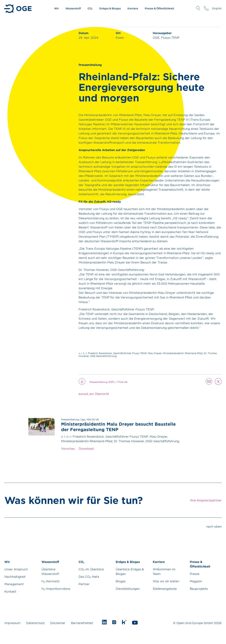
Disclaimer (58, 623)
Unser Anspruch (16, 569)
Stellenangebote (165, 589)
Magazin (196, 581)
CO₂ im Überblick (91, 569)
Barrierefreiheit (82, 623)
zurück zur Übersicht (94, 394)
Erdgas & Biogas (110, 8)
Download (86, 448)
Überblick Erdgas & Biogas (130, 571)
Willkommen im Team (164, 571)
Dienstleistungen (128, 589)
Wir (56, 8)
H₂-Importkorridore (56, 589)
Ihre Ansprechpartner (206, 8)
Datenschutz (35, 623)
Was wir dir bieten (166, 581)
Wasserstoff (73, 8)
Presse (195, 574)
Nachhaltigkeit (15, 577)
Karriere (133, 8)
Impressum (12, 623)
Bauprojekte (199, 589)
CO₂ (90, 8)
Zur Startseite (18, 9)
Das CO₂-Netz (89, 577)
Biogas (121, 581)
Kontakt (10, 591)
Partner (84, 584)
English (217, 8)
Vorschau (68, 448)
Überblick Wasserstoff (50, 571)
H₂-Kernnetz (50, 581)
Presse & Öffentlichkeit (159, 8)
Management (14, 584)
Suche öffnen (198, 8)
